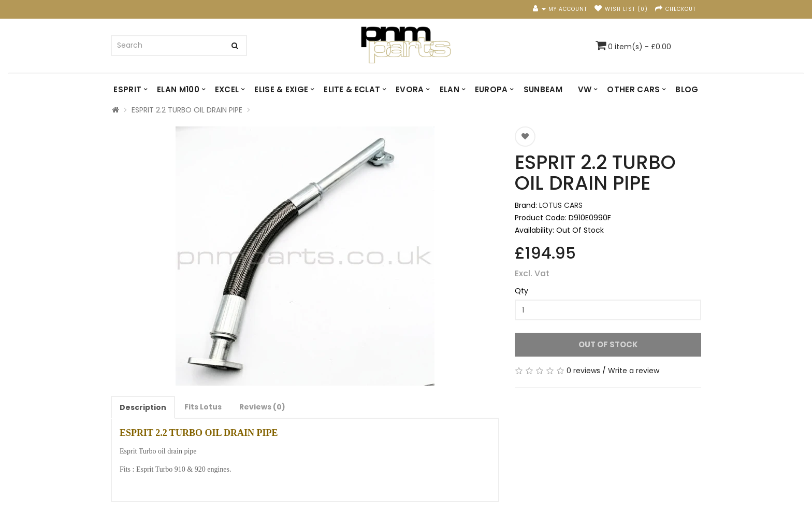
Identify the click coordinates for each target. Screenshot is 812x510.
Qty (521, 291)
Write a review (634, 371)
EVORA (410, 89)
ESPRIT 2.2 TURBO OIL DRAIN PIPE (187, 110)
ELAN (450, 89)
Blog (687, 89)
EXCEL (227, 89)
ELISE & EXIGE (281, 89)
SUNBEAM (543, 89)
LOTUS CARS (561, 205)
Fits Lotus (203, 407)
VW (585, 89)
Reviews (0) (262, 407)
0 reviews (583, 371)
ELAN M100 (178, 89)
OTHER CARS (633, 89)
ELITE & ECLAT (352, 89)
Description (143, 407)
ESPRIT (127, 89)
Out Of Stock (608, 344)
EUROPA (491, 89)
